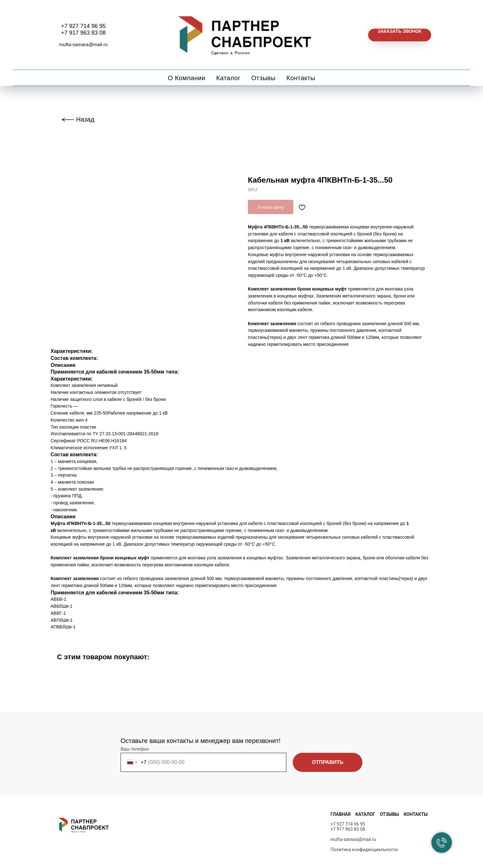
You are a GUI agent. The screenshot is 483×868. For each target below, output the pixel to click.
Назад (85, 119)
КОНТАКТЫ (416, 814)
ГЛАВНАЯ (341, 814)
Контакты (301, 78)
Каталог (228, 78)
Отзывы (263, 78)
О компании (187, 78)
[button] (399, 35)
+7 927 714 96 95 (84, 26)
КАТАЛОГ (365, 814)
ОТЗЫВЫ (389, 814)
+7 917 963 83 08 (84, 33)
